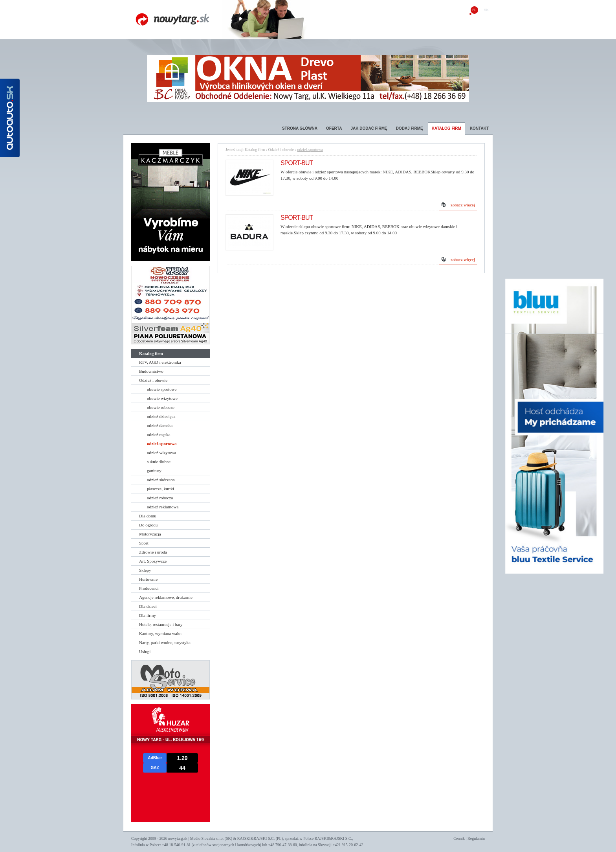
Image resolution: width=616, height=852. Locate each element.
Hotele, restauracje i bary (161, 624)
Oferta (334, 128)
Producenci (149, 588)
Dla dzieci (148, 606)
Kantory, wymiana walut (160, 633)
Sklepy (145, 570)
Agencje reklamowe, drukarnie (166, 597)
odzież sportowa (162, 443)
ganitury (154, 471)
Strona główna (300, 128)
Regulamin (476, 838)
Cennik (459, 838)
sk (486, 10)
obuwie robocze (161, 407)
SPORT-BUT (297, 163)
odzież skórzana (161, 480)
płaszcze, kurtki (160, 489)
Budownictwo (151, 371)
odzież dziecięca (161, 416)
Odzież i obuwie (153, 380)
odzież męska (159, 434)
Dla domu (148, 516)
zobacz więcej (463, 205)
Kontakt (479, 128)
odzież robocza (160, 498)
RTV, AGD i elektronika (160, 362)
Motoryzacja (150, 534)
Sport (144, 543)
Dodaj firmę (410, 128)
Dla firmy (148, 615)
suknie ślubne (159, 462)
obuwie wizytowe (162, 398)
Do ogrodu (148, 525)
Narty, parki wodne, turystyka (165, 642)
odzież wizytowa (161, 453)
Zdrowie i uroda (153, 552)
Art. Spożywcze (153, 561)
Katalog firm (446, 128)
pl (474, 10)
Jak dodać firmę (369, 128)
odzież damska (160, 425)
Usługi (145, 651)
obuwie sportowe (162, 389)
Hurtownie (148, 579)
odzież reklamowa (163, 507)
